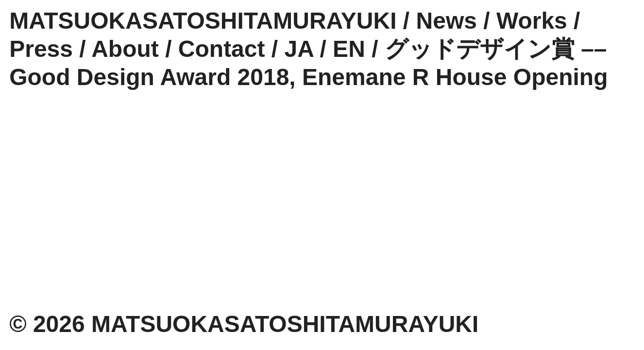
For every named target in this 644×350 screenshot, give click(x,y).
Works (532, 21)
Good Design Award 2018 (149, 77)
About (125, 49)
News (447, 21)
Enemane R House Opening (455, 77)
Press (41, 49)
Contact (222, 49)
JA (299, 49)
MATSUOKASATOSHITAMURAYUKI (203, 21)
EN (349, 49)
